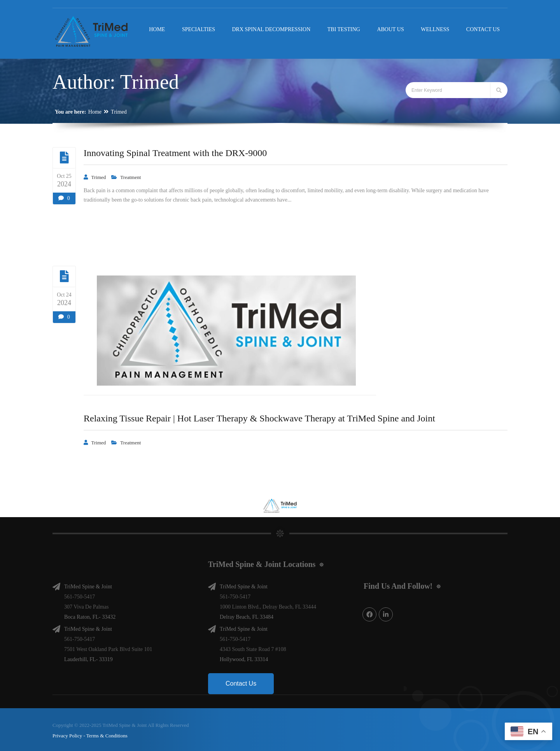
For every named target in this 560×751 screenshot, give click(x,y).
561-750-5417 (80, 595)
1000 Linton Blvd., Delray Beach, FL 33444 (268, 605)
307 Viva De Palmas (86, 605)
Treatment (130, 177)
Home (95, 112)
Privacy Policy (67, 734)
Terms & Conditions (107, 734)
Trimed (119, 112)
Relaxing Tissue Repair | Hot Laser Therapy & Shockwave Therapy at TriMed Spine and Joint (259, 418)
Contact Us (241, 682)
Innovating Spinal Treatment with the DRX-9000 (175, 153)
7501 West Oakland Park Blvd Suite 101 (108, 648)
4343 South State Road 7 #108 (253, 648)
